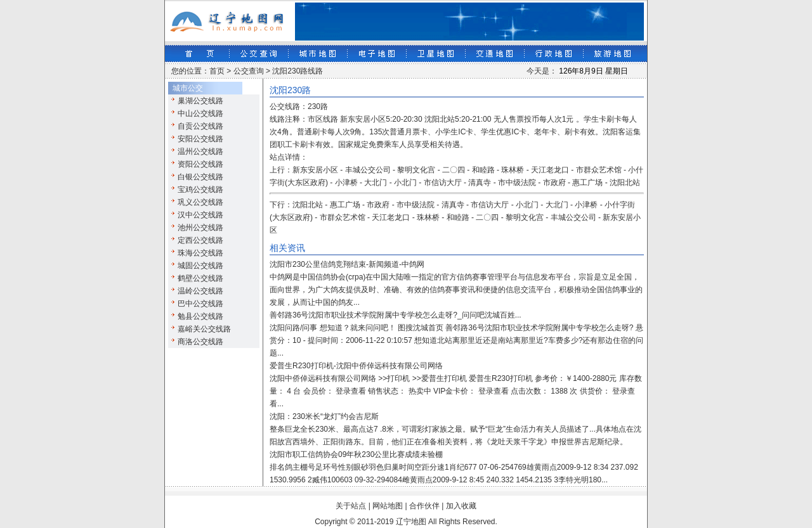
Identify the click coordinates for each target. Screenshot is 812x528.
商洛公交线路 (200, 342)
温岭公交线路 (200, 291)
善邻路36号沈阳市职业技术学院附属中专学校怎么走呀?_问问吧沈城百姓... (396, 315)
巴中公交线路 (200, 304)
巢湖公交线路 (200, 101)
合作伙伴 (424, 506)
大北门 (376, 183)
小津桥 (346, 183)
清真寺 (480, 183)
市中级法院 (517, 183)
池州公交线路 (200, 228)
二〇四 (454, 170)
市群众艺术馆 (599, 170)
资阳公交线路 (200, 164)
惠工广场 (587, 183)
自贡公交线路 (200, 126)
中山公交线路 (200, 113)
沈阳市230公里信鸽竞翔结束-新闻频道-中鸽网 (347, 264)
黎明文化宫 (416, 170)
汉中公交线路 (200, 215)
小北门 (405, 183)
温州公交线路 (200, 151)
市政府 (554, 183)
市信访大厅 (443, 183)
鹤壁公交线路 (200, 278)
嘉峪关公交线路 (204, 329)
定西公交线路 (200, 240)
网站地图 (388, 506)
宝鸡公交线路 (200, 190)
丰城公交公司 (368, 170)
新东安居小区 (315, 170)
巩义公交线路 (200, 202)
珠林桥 (513, 170)
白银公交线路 (200, 177)
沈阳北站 (625, 183)
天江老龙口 (550, 170)
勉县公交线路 (200, 316)
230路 (318, 106)
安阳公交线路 (200, 139)
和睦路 (483, 170)
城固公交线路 (200, 266)
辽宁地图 (411, 522)
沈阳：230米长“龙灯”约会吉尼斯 (324, 416)
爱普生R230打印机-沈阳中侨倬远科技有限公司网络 (356, 366)
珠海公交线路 (200, 253)
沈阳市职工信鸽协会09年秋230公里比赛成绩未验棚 (356, 454)
